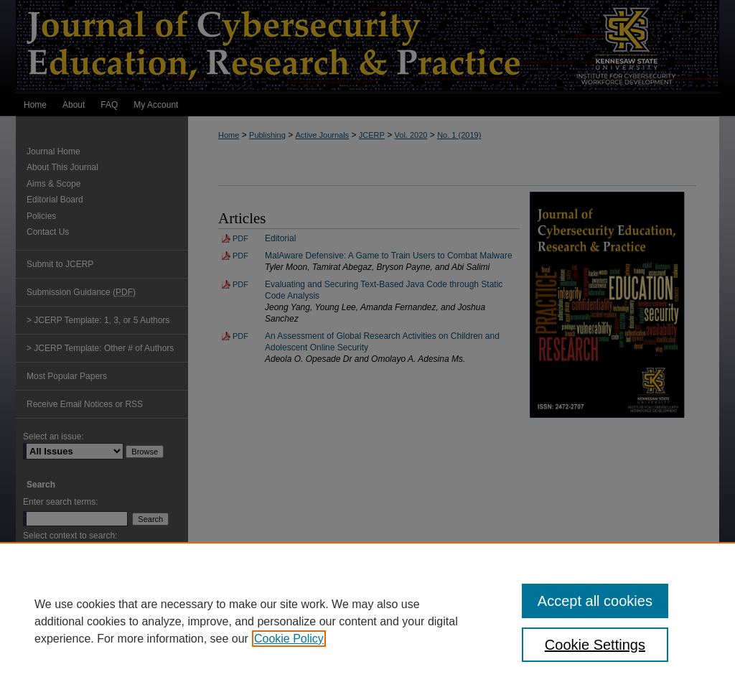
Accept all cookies (595, 601)
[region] (367, 621)
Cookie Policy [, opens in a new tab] (289, 639)
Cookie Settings (595, 645)
